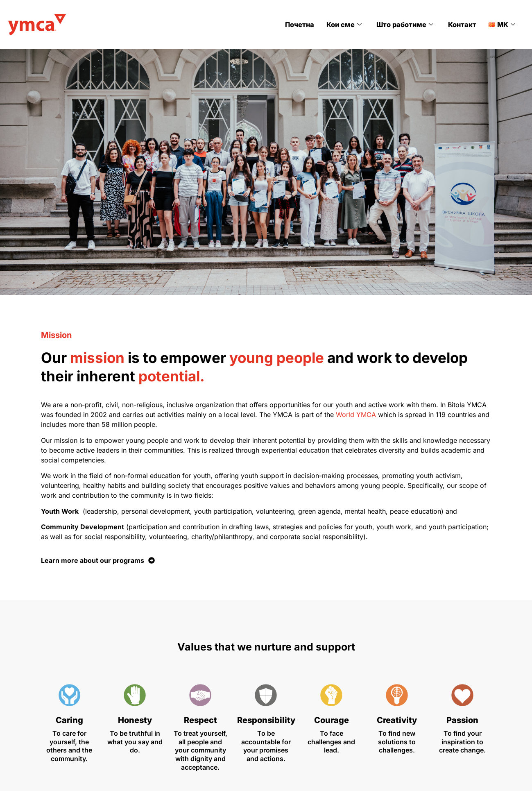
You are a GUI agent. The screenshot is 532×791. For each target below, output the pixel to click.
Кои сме (347, 25)
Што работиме (407, 25)
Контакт (463, 25)
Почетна (303, 25)
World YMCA (356, 415)
